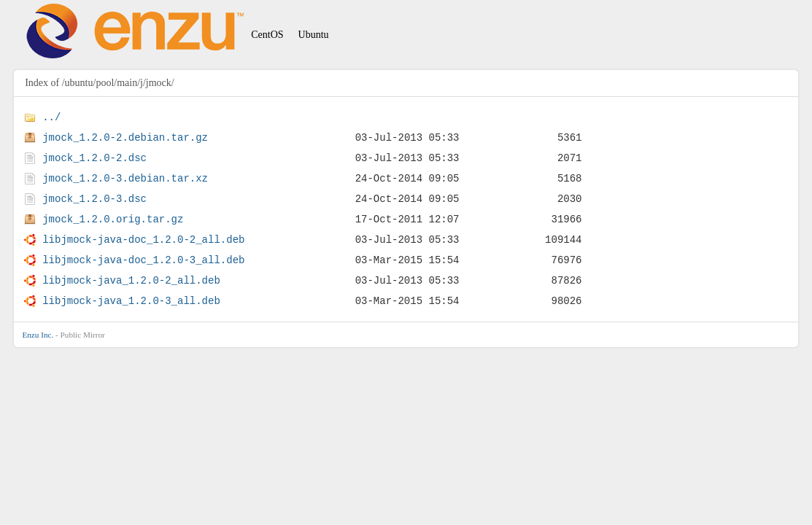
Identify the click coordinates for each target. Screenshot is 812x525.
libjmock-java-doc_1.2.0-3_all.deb (143, 260)
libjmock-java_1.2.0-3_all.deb (131, 301)
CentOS (267, 35)
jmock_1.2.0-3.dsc (94, 199)
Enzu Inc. (38, 335)
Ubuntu (314, 35)
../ (51, 117)
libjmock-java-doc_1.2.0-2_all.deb (143, 240)
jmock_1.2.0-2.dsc (94, 158)
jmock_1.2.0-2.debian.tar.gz (125, 137)
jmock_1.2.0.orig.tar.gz (113, 219)
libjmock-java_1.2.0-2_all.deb (131, 280)
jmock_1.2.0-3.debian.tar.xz (125, 178)
